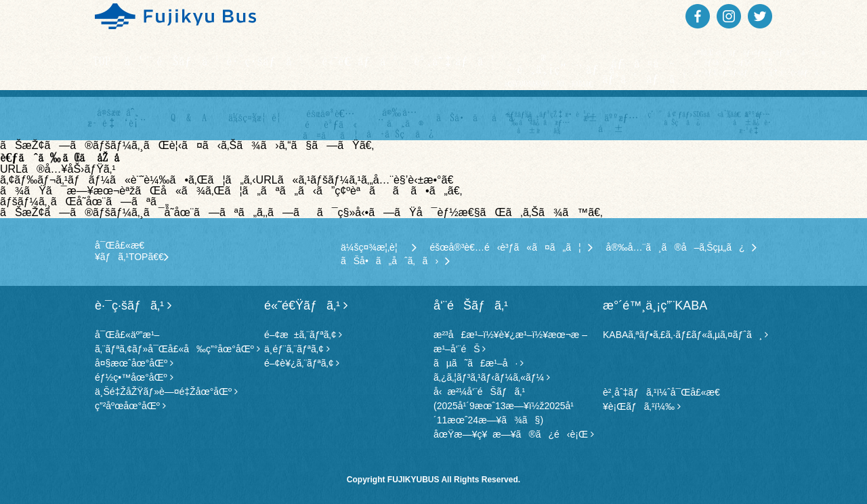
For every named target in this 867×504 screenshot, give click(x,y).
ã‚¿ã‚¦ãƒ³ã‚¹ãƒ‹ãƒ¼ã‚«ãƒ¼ (492, 377)
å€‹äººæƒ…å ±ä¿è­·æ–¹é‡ (752, 122)
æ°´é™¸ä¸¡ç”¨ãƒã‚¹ (550, 68)
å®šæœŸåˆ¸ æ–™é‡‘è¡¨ (118, 117)
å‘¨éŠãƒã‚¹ (171, 61)
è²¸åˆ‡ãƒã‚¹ (456, 61)
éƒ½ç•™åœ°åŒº (134, 377)
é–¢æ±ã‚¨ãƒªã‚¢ (303, 335)
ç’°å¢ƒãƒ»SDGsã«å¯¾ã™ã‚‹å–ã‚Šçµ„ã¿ (681, 118)
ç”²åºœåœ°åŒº (130, 406)
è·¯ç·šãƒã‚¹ (266, 61)
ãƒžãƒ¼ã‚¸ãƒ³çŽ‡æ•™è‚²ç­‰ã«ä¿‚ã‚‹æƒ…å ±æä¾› (541, 122)
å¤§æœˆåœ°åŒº (134, 363)
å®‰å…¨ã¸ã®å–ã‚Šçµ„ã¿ (681, 247)
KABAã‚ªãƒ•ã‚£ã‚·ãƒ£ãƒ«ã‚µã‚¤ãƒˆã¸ (685, 335)
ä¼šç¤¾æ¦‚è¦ (259, 117)
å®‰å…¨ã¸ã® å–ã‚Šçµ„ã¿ (400, 123)
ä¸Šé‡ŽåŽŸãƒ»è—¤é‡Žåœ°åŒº (166, 392)
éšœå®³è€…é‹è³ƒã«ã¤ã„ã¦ (511, 247)
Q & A (189, 117)
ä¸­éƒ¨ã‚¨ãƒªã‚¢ (297, 349)
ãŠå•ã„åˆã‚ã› (470, 117)
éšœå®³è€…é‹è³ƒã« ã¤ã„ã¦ (331, 124)
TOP (102, 61)
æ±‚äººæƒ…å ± (611, 123)
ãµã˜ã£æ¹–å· (479, 363)
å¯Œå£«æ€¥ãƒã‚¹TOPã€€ (132, 251)
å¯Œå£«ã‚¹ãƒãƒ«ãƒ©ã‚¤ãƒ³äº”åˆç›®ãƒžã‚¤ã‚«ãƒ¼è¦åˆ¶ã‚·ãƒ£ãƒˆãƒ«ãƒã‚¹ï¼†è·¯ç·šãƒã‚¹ (740, 62)
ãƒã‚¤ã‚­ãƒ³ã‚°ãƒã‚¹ (645, 70)
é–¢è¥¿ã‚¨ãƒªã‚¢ (302, 363)
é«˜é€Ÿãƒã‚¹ (360, 61)
